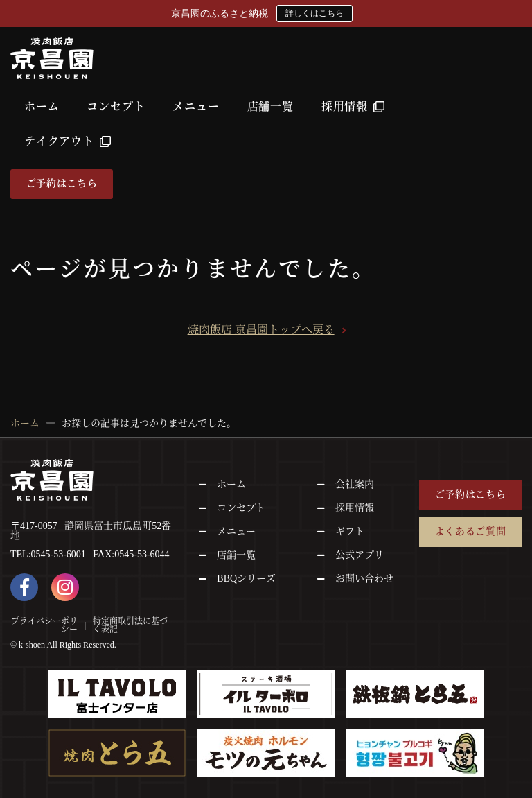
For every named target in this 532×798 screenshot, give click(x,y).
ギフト (350, 531)
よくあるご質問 (471, 531)
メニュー (196, 106)
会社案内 (355, 484)
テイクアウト (68, 141)
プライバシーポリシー (44, 625)
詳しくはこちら (314, 13)
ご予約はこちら (62, 183)
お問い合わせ (364, 579)
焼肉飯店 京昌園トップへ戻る (261, 330)
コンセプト (116, 106)
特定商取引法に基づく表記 (130, 625)
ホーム (42, 106)
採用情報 (353, 106)
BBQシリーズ (246, 579)
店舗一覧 (271, 106)
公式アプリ (360, 555)
